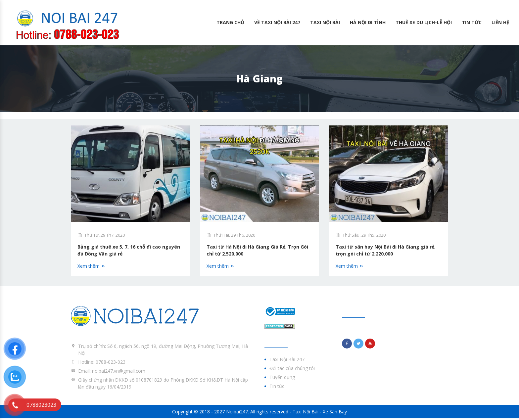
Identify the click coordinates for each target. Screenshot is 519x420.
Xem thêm (92, 268)
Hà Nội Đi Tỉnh (368, 22)
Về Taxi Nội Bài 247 (277, 22)
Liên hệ (500, 22)
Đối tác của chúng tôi (292, 370)
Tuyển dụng (282, 379)
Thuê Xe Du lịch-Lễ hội (424, 22)
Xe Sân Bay (335, 413)
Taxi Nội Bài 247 (287, 361)
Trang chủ (230, 22)
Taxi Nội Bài (325, 22)
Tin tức (472, 22)
